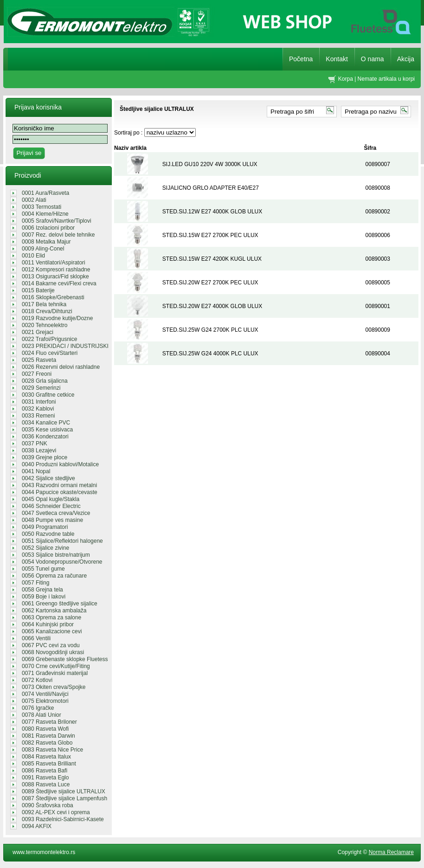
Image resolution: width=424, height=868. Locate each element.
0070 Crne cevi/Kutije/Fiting (56, 666)
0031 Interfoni (39, 402)
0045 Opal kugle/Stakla (51, 499)
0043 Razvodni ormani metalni (59, 485)
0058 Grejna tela (42, 590)
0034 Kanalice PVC (46, 423)
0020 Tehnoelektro (45, 325)
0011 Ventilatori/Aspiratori (54, 263)
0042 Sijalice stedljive (48, 478)
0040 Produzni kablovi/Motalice (60, 464)
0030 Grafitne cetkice (48, 395)
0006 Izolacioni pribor (48, 228)
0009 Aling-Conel (43, 249)
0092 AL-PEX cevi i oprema (56, 812)
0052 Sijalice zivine (45, 548)
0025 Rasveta (39, 360)
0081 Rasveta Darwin (48, 736)
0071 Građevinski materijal (55, 673)
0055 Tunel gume (43, 569)
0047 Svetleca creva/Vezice (56, 513)
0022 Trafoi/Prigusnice (49, 339)
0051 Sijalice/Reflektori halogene (62, 541)
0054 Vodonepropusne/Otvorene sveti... (62, 562)
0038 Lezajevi (39, 450)
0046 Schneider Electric (51, 506)
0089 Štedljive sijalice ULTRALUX (64, 791)
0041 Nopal (36, 471)
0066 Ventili (36, 638)
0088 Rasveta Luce (46, 784)
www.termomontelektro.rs (44, 852)
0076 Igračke (38, 708)
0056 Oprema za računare (54, 576)
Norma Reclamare (391, 852)
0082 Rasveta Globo (47, 743)
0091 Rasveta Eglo (45, 778)
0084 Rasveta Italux (46, 757)
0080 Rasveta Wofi (45, 729)
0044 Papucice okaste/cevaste (60, 492)
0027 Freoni (37, 374)
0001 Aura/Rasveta (45, 193)
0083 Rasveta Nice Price (52, 750)
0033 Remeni (38, 416)
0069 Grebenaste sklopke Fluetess (65, 659)
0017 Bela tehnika (44, 304)
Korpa (346, 79)
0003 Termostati (42, 207)
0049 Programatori (45, 527)
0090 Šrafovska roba (48, 805)
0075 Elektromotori (45, 701)
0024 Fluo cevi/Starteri (50, 353)
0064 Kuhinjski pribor (48, 624)
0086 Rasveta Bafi (45, 771)
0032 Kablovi (38, 409)
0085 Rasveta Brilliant (49, 764)
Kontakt (337, 59)
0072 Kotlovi (37, 680)
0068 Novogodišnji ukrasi (53, 652)
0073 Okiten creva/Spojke (54, 687)
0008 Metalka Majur (46, 242)
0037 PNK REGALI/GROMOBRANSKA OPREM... (57, 444)
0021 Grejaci (38, 332)
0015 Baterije (38, 290)
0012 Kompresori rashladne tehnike (56, 270)
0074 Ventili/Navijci (45, 694)
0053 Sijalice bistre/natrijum (56, 555)
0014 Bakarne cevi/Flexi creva (59, 283)
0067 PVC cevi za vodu (51, 645)
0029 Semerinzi (41, 388)
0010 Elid (33, 256)
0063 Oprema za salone (51, 617)
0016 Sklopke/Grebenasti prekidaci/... (53, 297)
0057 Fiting (35, 583)
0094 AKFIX (37, 826)
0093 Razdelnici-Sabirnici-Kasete (63, 819)
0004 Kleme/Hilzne (45, 214)
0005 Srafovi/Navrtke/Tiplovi (57, 221)
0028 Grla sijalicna (45, 381)
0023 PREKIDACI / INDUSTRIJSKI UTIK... (65, 346)
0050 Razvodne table (48, 534)
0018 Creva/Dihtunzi (47, 311)
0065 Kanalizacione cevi (52, 631)
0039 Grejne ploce (45, 457)
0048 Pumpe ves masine (52, 520)
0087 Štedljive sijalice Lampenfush (64, 798)
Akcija (406, 59)
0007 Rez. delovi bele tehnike (58, 235)
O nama (373, 59)
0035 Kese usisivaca (47, 430)
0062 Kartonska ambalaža (54, 611)
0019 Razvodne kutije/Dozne (57, 318)
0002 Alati (34, 200)
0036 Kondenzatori (45, 437)
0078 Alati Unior (42, 715)
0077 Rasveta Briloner (49, 722)
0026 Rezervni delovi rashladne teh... (61, 367)
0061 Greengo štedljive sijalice (60, 604)
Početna (301, 59)
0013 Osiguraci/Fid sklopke (55, 276)
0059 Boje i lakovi (44, 597)
